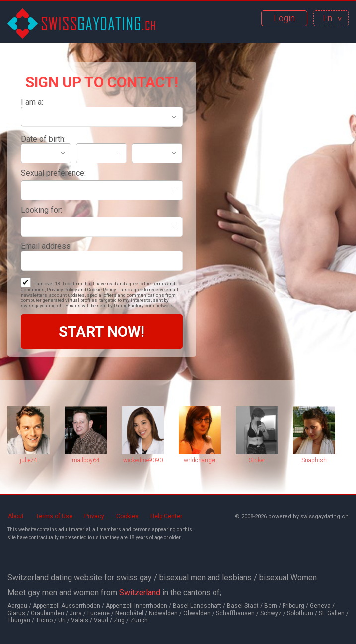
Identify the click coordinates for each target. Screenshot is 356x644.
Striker (257, 460)
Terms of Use (54, 516)
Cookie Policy (102, 290)
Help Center (166, 516)
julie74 (29, 460)
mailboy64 (86, 460)
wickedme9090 (143, 460)
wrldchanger (200, 460)
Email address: (46, 246)
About (16, 516)
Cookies (127, 516)
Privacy (94, 516)
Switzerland (140, 593)
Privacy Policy (62, 290)
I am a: (32, 102)
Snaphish (314, 460)
